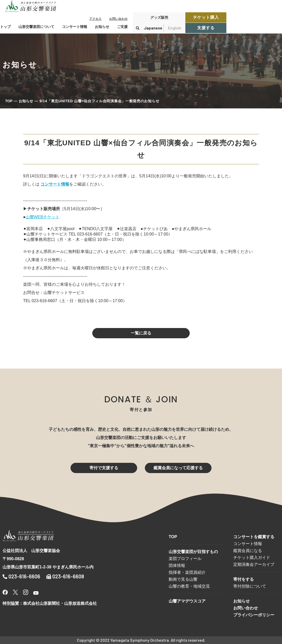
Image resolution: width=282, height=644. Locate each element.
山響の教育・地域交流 (189, 586)
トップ (5, 27)
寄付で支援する (104, 468)
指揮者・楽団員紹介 (187, 572)
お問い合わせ (118, 19)
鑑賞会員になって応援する (178, 468)
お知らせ (102, 27)
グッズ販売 (159, 17)
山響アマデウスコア (187, 601)
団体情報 (177, 565)
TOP (9, 101)
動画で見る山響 (183, 579)
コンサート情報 (248, 544)
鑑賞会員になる (248, 551)
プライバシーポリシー (254, 615)
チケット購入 (206, 17)
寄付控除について (250, 586)
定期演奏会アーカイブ (254, 564)
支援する (206, 28)
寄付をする (244, 579)
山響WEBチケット (43, 217)
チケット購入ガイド (252, 558)
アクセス (95, 19)
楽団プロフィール (185, 559)
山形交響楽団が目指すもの (193, 552)
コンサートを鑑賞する (254, 537)
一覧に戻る (141, 333)
